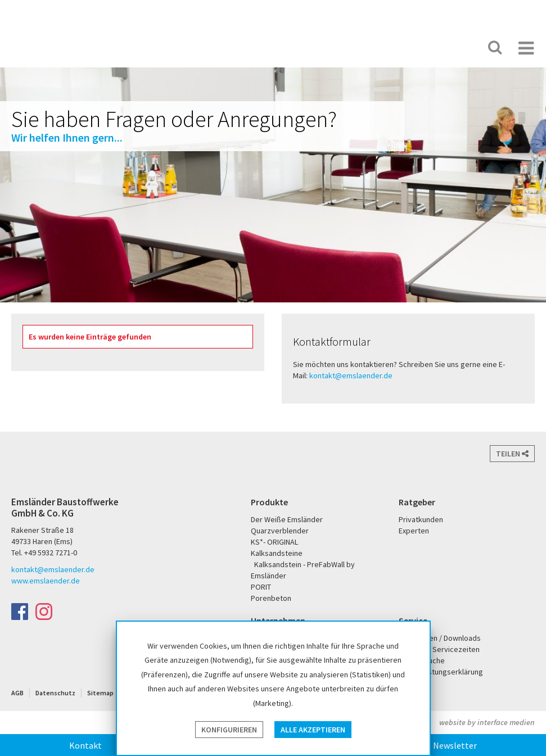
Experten (414, 531)
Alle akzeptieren (313, 730)
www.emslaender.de (46, 581)
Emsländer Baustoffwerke (52, 35)
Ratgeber (417, 502)
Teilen (512, 454)
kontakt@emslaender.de (351, 375)
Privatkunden (421, 519)
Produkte (269, 502)
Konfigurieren (229, 730)
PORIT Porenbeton (409, 47)
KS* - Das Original (446, 47)
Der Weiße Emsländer (365, 47)
